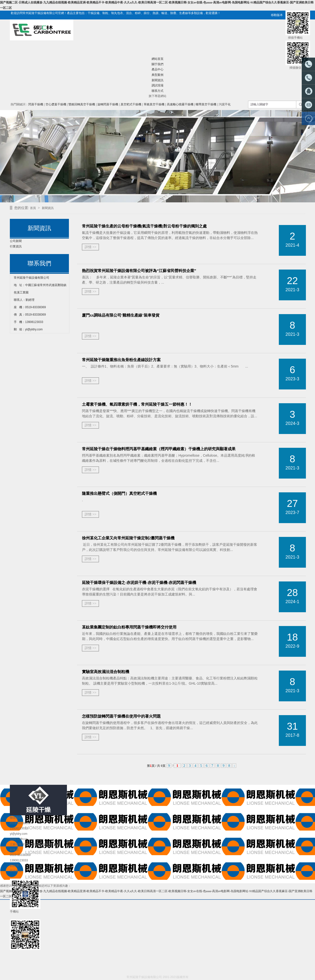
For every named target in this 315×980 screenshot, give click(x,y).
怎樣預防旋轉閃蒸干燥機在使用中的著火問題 (121, 716)
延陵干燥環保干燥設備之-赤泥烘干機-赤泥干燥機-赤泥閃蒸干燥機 (139, 583)
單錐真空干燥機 (154, 104)
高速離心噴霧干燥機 (180, 104)
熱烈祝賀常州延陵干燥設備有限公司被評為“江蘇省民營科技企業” (139, 271)
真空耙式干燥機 (131, 104)
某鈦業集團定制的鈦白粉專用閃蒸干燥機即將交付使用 (129, 627)
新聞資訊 (157, 80)
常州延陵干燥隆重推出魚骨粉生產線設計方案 (121, 360)
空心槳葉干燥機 (56, 104)
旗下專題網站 (157, 96)
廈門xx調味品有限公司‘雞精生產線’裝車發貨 (121, 315)
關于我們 (157, 64)
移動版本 (277, 15)
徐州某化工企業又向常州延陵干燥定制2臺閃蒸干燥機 (128, 538)
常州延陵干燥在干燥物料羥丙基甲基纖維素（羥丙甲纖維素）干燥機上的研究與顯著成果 (159, 449)
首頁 (33, 208)
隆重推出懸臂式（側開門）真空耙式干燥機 (119, 493)
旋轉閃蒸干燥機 (108, 104)
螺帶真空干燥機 (206, 104)
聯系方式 (157, 91)
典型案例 (157, 75)
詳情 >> (90, 247)
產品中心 (157, 69)
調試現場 (157, 85)
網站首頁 (157, 59)
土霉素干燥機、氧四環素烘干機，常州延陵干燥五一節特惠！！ (137, 404)
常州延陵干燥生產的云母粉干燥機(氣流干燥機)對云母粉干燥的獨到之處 (144, 226)
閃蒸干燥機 (36, 104)
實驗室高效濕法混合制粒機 (106, 672)
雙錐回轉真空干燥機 (82, 104)
